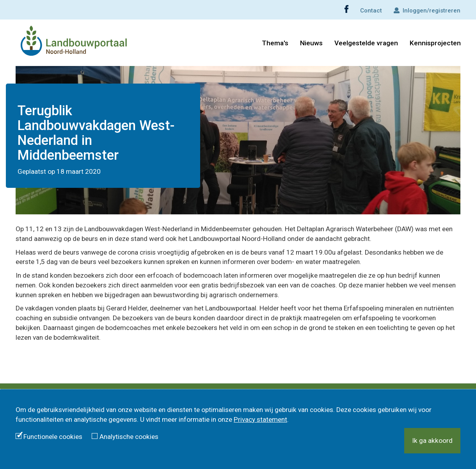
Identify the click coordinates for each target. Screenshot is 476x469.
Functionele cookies (53, 437)
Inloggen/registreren (427, 11)
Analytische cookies (129, 437)
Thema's (275, 43)
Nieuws (311, 43)
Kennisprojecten (435, 43)
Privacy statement (260, 419)
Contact (371, 11)
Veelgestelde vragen (366, 43)
